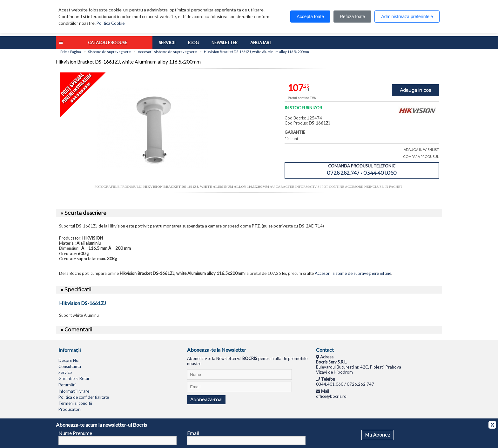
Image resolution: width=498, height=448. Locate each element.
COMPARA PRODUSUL (421, 156)
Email (193, 433)
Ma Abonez (378, 435)
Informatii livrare (74, 391)
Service (65, 372)
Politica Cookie (111, 23)
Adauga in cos (415, 90)
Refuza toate (352, 17)
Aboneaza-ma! (206, 400)
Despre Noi (69, 360)
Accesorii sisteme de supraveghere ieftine (353, 273)
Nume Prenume (75, 433)
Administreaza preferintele (407, 17)
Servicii (167, 43)
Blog (193, 43)
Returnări (67, 385)
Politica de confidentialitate (84, 397)
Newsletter (225, 43)
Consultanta (70, 366)
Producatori (70, 409)
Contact (325, 350)
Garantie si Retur (74, 378)
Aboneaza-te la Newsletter (217, 350)
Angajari (260, 43)
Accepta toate (310, 17)
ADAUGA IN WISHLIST (421, 149)
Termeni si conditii (75, 403)
